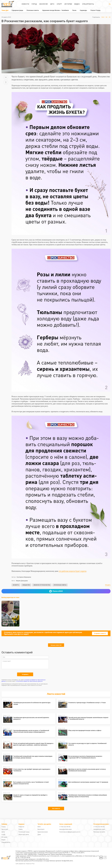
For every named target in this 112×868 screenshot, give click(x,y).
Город (34, 4)
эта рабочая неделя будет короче (73, 571)
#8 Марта (16, 585)
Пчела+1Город (95, 10)
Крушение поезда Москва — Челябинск (56, 10)
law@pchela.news (67, 861)
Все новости (56, 808)
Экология (43, 4)
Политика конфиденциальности (70, 832)
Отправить (25, 674)
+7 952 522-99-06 (65, 827)
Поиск (20, 829)
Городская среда (17, 10)
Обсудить (108, 585)
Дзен (39, 835)
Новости (25, 4)
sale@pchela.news (99, 829)
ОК (110, 17)
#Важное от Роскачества (42, 585)
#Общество (26, 585)
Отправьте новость (100, 633)
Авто (52, 4)
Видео (77, 4)
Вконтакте (41, 829)
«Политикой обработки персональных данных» (29, 681)
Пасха (74, 10)
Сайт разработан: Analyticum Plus (25, 864)
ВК (107, 17)
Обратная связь (24, 835)
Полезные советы (33, 10)
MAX (103, 17)
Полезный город (24, 832)
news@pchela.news (65, 829)
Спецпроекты (88, 4)
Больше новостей (56, 645)
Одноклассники (43, 832)
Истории (68, 4)
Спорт (59, 4)
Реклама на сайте (99, 832)
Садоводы (83, 10)
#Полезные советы (60, 585)
